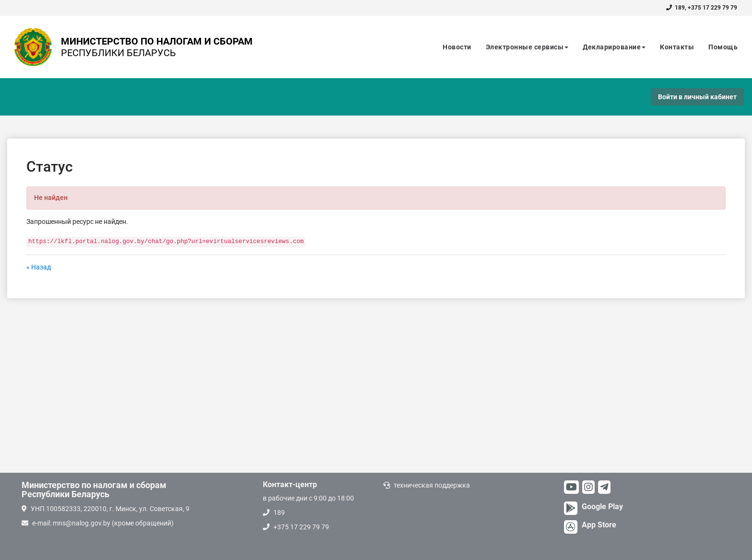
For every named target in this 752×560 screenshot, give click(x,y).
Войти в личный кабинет (697, 97)
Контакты (677, 47)
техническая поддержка (432, 485)
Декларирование (614, 47)
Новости (457, 47)
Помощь (723, 47)
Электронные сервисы (527, 47)
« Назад (39, 267)
